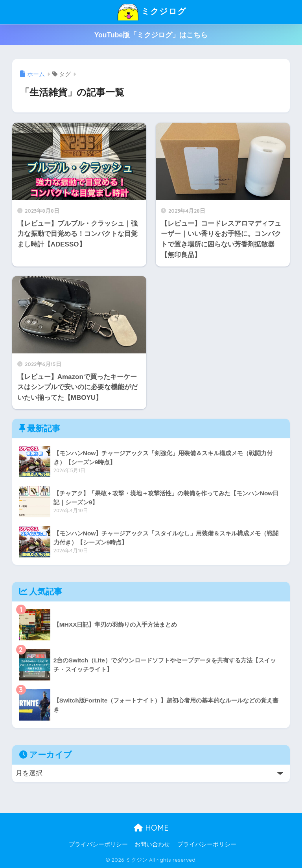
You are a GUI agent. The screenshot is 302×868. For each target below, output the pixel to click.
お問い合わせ (152, 844)
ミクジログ (152, 12)
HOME (151, 828)
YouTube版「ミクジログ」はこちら (151, 35)
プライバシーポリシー (98, 844)
